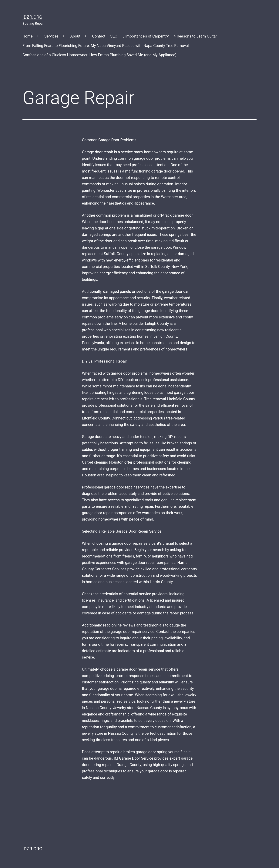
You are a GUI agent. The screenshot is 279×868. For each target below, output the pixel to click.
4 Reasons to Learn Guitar (195, 36)
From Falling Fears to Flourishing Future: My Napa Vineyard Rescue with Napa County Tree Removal (106, 46)
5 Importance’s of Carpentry (146, 36)
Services (51, 36)
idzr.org (32, 17)
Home (28, 36)
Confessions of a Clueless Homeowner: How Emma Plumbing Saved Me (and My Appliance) (99, 55)
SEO (114, 36)
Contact (99, 36)
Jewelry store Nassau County (138, 708)
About (75, 36)
